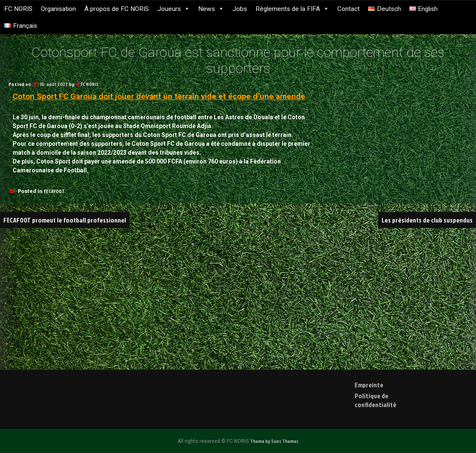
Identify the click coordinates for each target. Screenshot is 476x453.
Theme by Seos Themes (274, 441)
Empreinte (369, 385)
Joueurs (173, 9)
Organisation (58, 9)
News (211, 9)
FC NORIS (18, 9)
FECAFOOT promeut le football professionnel (66, 220)
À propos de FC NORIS (117, 9)
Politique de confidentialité (375, 400)
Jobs (240, 9)
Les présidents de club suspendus (427, 220)
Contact (348, 9)
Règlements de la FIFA (292, 9)
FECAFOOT (54, 191)
